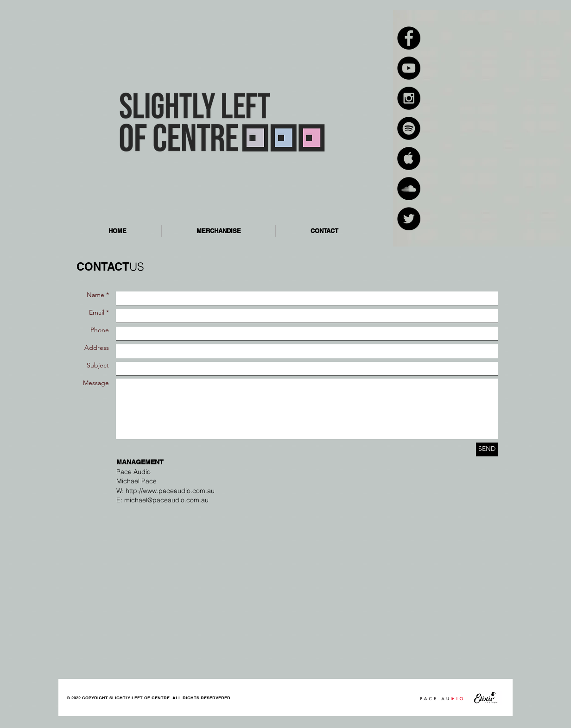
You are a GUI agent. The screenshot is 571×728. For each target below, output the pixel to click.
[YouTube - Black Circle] (409, 68)
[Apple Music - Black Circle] (409, 158)
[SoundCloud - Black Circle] (409, 189)
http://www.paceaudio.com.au (170, 491)
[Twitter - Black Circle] (409, 219)
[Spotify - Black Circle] (409, 128)
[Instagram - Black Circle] (409, 98)
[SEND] (487, 449)
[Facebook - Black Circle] (409, 38)
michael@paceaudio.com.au (166, 500)
